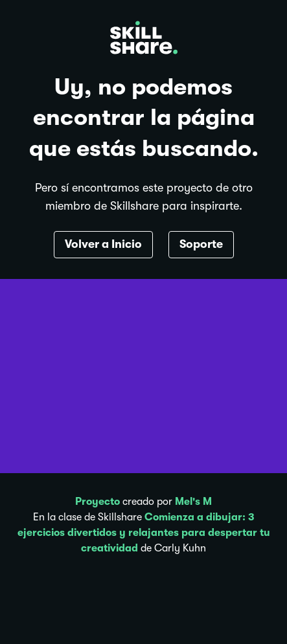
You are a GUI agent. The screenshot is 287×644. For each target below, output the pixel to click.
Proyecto (98, 502)
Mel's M (193, 502)
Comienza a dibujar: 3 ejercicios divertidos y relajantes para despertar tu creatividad (144, 533)
